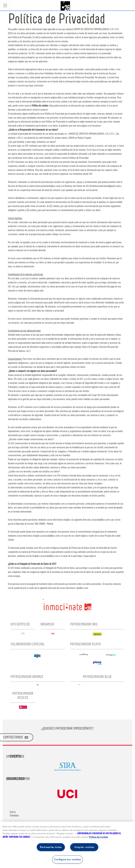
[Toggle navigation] (5, 5)
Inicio (13, 812)
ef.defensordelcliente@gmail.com (105, 186)
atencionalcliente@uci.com (48, 186)
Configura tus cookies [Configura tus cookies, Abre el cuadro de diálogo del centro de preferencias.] (67, 859)
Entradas (14, 816)
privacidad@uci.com (101, 520)
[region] (67, 845)
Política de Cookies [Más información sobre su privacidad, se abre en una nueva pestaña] (98, 837)
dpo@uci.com (82, 588)
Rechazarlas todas (51, 847)
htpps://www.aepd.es (87, 556)
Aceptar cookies (84, 847)
